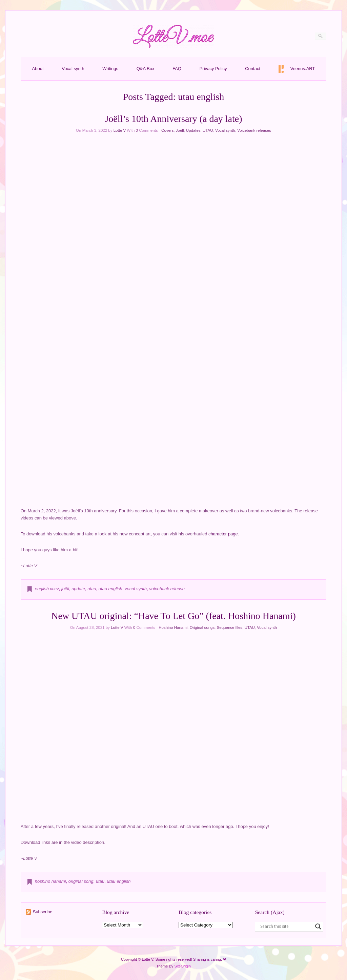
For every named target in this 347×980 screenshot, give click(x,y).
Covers (167, 130)
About (38, 69)
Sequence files (230, 627)
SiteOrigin (182, 966)
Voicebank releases (254, 130)
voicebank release (167, 589)
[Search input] (286, 926)
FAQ (177, 69)
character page (223, 534)
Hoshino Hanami (173, 627)
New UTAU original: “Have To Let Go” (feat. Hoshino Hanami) (173, 616)
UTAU (208, 130)
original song (81, 881)
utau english (110, 589)
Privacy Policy (213, 69)
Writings (110, 69)
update (78, 589)
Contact (253, 69)
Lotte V (120, 130)
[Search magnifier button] (318, 926)
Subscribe (43, 912)
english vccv (47, 589)
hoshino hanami (50, 881)
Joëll (180, 130)
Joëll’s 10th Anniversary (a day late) (173, 119)
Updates (193, 130)
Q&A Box (146, 69)
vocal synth (136, 589)
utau (92, 589)
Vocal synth (73, 69)
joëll (65, 589)
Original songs (202, 627)
